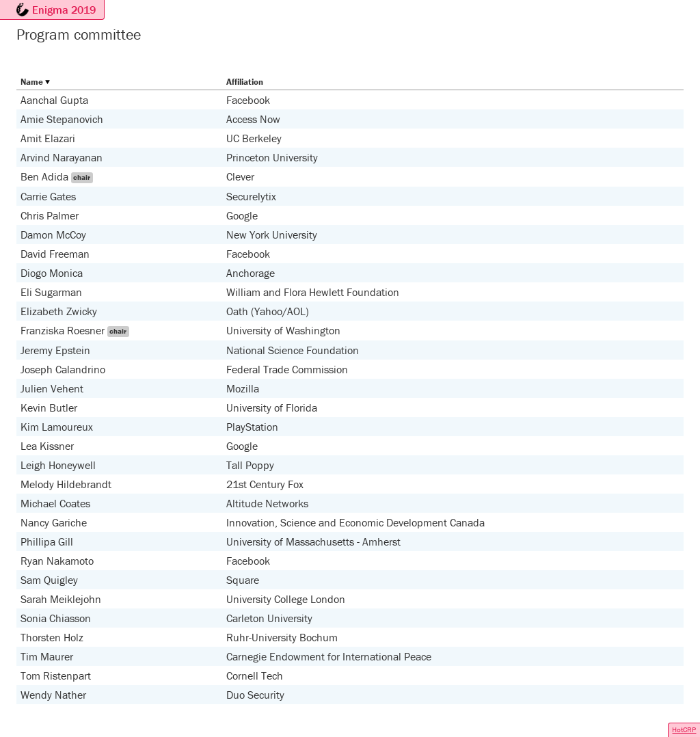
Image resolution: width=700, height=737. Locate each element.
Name (32, 82)
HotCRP (684, 729)
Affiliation (245, 82)
